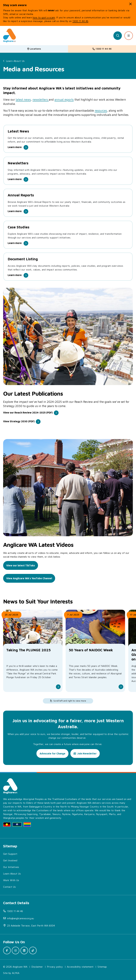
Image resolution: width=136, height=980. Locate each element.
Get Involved (10, 860)
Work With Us (11, 880)
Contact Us (9, 887)
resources (101, 111)
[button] (131, 4)
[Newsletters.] (68, 170)
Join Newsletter (87, 753)
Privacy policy (55, 967)
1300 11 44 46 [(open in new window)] (80, 21)
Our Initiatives (11, 867)
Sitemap (102, 967)
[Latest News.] (68, 138)
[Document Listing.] (68, 266)
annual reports (64, 100)
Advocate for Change (52, 753)
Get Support (10, 854)
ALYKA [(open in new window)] (16, 973)
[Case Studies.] (68, 234)
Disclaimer (37, 967)
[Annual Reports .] (68, 202)
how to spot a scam (44, 17)
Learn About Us (15, 61)
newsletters (41, 100)
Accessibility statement (80, 967)
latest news (23, 100)
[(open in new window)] (31, 413)
